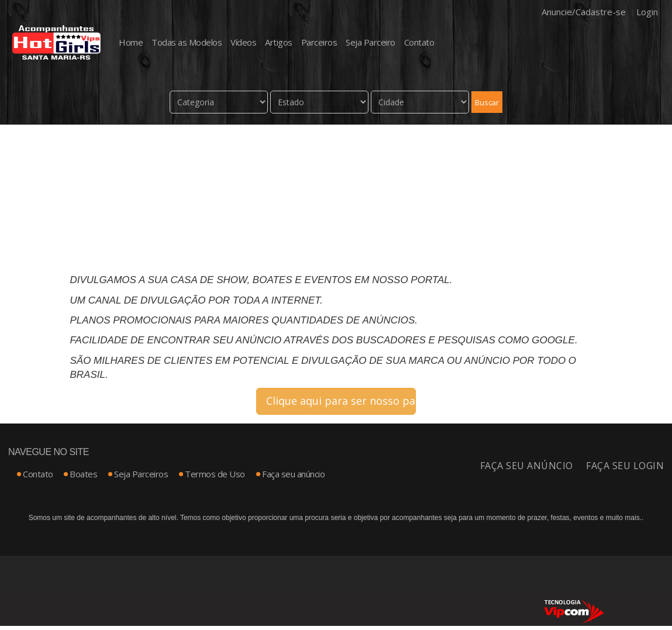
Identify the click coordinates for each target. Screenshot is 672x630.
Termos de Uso (215, 474)
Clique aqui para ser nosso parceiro (341, 401)
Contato (419, 42)
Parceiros (319, 42)
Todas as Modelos (187, 42)
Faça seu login (625, 466)
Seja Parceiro (371, 42)
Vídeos (243, 42)
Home (131, 42)
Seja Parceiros (141, 474)
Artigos (279, 42)
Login (647, 12)
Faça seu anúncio (293, 474)
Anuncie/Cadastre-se (584, 12)
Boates (83, 474)
